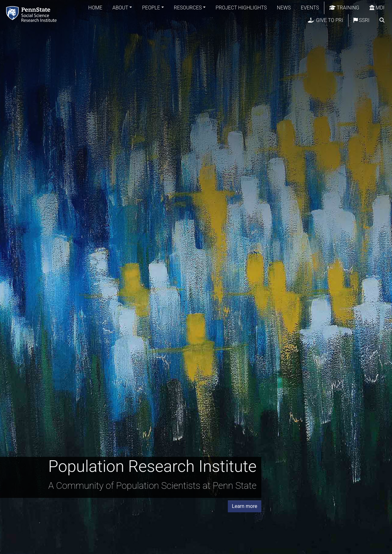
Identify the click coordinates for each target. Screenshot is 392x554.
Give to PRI (326, 20)
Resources (188, 8)
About (120, 8)
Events (310, 8)
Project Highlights (241, 8)
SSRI (361, 20)
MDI (377, 8)
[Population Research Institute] (33, 14)
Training (344, 8)
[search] (382, 20)
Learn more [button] (245, 506)
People (151, 8)
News (284, 8)
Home (95, 8)
